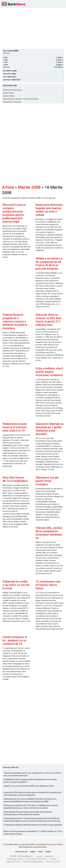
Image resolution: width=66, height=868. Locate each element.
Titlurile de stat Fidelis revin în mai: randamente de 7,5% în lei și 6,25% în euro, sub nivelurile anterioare (33, 774)
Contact (39, 856)
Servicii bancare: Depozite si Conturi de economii (33, 99)
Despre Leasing (33, 96)
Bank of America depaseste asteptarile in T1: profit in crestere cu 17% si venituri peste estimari (33, 833)
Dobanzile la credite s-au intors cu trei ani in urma (16, 585)
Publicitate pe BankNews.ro (37, 859)
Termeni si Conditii (53, 862)
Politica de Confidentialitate (33, 862)
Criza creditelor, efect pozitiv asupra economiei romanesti (49, 372)
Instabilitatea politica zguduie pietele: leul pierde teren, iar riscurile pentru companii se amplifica (30, 781)
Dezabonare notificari (15, 859)
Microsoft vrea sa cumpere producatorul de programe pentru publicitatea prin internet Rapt (14, 213)
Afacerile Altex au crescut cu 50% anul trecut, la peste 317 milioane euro (48, 320)
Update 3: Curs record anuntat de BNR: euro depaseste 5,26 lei (29, 786)
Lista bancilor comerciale (33, 102)
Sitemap (53, 859)
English (33, 852)
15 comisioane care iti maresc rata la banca (48, 585)
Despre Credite (33, 93)
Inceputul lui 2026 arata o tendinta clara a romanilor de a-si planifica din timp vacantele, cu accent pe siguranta (32, 794)
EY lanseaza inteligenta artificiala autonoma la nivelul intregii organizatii (33, 825)
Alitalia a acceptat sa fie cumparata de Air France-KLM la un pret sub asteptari (49, 264)
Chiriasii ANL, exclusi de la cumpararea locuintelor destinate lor (49, 533)
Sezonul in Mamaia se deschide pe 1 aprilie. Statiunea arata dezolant (50, 429)
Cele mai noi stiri (21, 852)
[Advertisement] (34, 28)
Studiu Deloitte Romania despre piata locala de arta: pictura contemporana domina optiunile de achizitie (28, 813)
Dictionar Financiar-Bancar (33, 90)
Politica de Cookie (13, 862)
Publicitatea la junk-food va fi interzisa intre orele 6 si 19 (15, 427)
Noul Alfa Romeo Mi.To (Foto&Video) (15, 479)
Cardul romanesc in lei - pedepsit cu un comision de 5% (15, 640)
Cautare (48, 852)
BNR (44, 847)
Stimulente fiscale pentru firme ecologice (47, 481)
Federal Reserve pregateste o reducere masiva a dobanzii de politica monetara (15, 321)
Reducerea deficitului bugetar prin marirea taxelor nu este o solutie (49, 210)
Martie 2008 (29, 187)
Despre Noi (49, 856)
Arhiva (8, 187)
